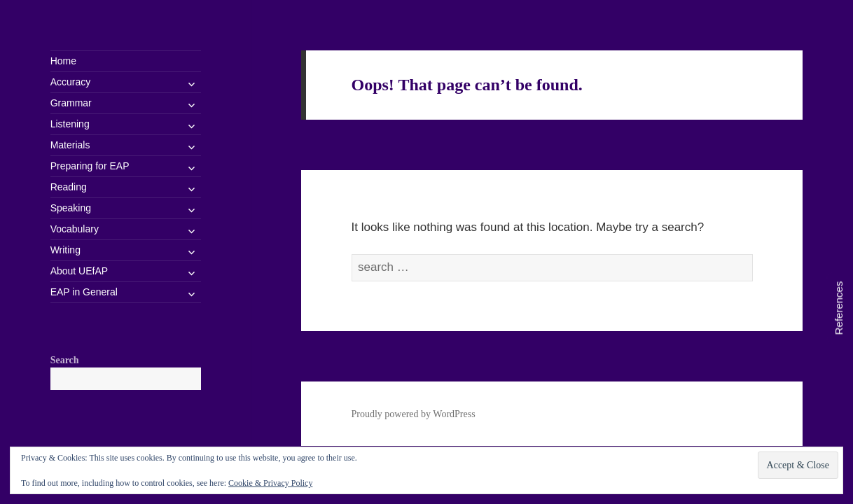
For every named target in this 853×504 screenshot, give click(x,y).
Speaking (71, 208)
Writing (65, 250)
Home (63, 61)
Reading (69, 187)
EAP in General (84, 292)
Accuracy (71, 82)
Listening (70, 124)
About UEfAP (79, 271)
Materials (70, 145)
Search (65, 360)
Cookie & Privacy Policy (270, 483)
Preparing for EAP (90, 166)
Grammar (71, 103)
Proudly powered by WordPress (414, 414)
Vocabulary (75, 229)
